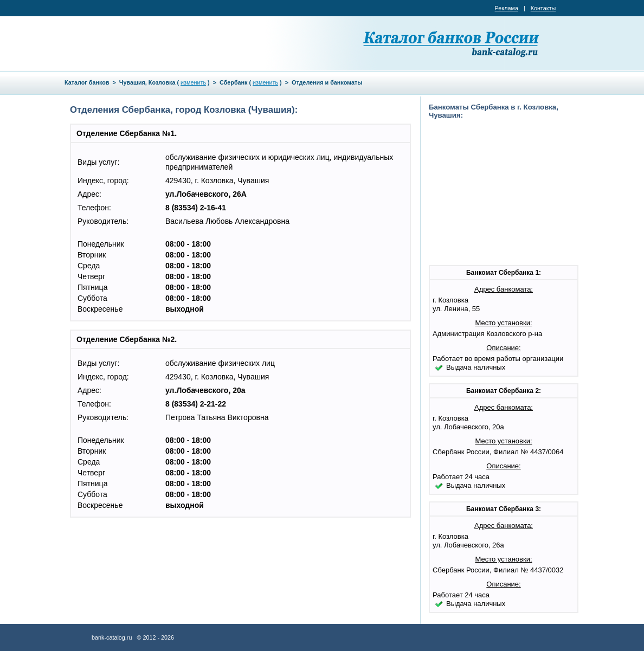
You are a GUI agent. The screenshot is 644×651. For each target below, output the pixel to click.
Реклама (507, 8)
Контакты (543, 8)
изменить (193, 82)
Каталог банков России (452, 43)
